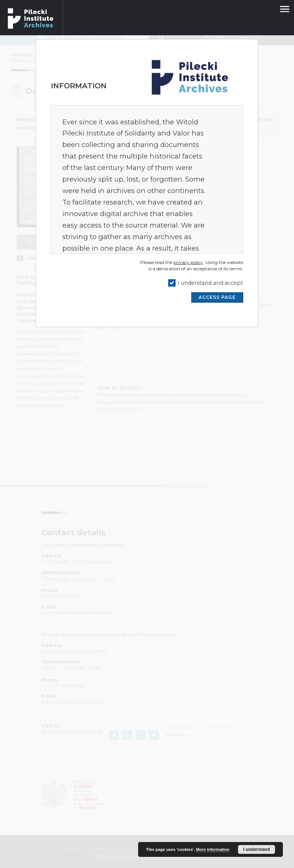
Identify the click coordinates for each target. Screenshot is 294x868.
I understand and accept (210, 283)
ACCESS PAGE (217, 297)
